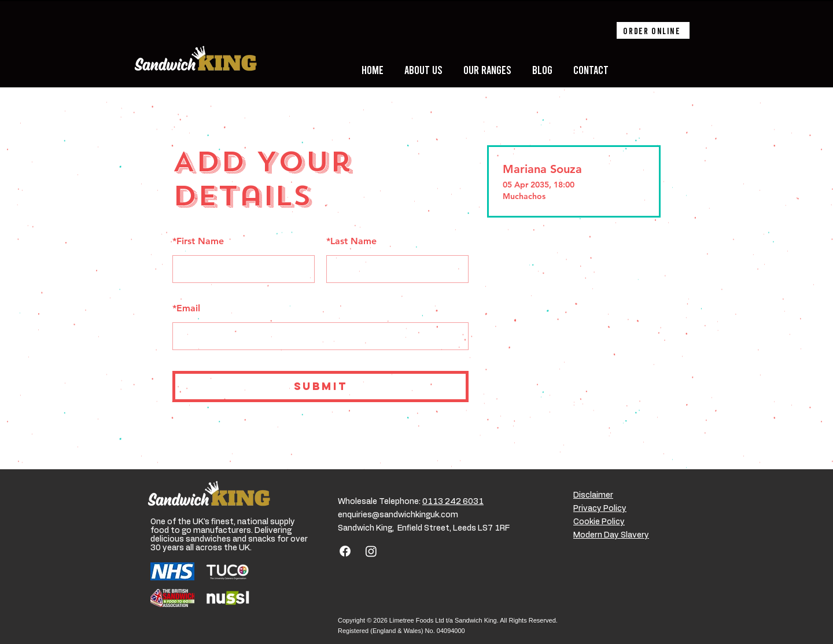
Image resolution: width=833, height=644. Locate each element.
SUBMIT (321, 386)
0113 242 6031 (453, 502)
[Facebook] (345, 551)
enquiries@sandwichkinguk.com (398, 515)
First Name (198, 241)
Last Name (351, 241)
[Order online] (653, 30)
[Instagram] (371, 551)
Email (186, 308)
